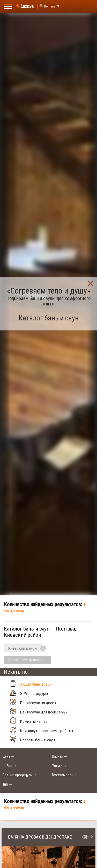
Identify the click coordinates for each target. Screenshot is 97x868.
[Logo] (25, 6)
